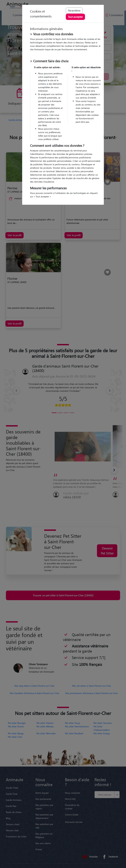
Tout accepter (75, 17)
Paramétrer (74, 10)
